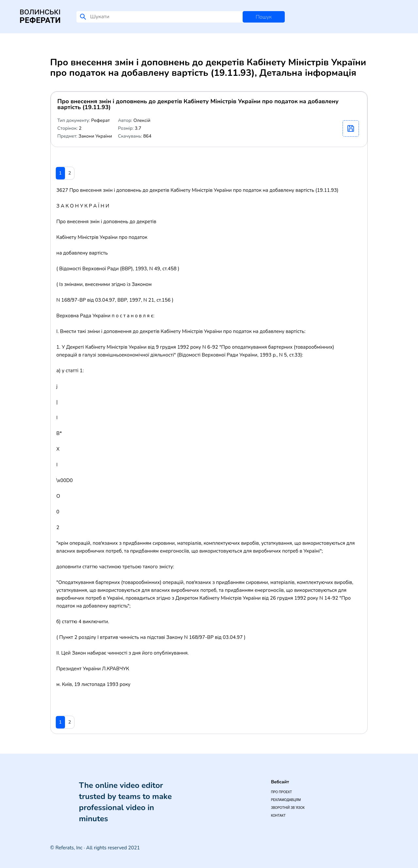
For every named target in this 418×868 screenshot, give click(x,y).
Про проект (281, 792)
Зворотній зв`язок (288, 808)
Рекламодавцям (286, 800)
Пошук (264, 17)
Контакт (278, 816)
